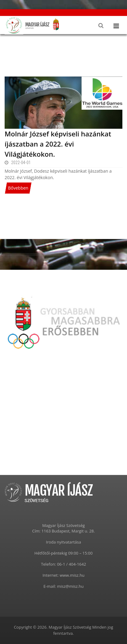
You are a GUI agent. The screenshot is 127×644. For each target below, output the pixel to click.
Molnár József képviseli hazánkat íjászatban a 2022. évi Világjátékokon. (58, 144)
